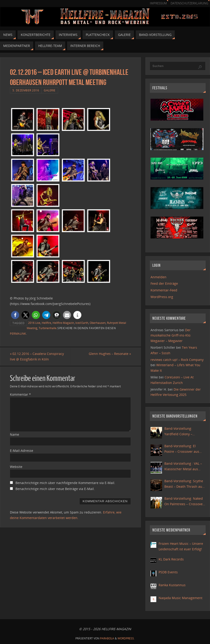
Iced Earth (82, 323)
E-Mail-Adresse (22, 451)
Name (15, 434)
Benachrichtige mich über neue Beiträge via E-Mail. (55, 489)
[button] (15, 315)
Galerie (50, 90)
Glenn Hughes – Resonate (110, 354)
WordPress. (126, 638)
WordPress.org (162, 297)
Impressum (158, 3)
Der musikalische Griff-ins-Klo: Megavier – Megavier (171, 335)
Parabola (107, 638)
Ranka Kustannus (172, 585)
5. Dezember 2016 (26, 90)
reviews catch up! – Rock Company (177, 360)
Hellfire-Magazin (63, 323)
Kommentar (20, 394)
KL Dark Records (171, 559)
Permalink (18, 334)
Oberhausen (98, 323)
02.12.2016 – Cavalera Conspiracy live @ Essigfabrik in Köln (37, 356)
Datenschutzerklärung (189, 3)
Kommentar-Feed (164, 290)
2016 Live (34, 323)
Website (16, 467)
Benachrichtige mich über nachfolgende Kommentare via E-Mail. (65, 483)
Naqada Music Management (180, 598)
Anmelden (158, 277)
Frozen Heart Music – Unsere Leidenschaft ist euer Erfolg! (181, 546)
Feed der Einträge (164, 283)
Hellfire (46, 323)
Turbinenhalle (48, 328)
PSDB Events (168, 572)
